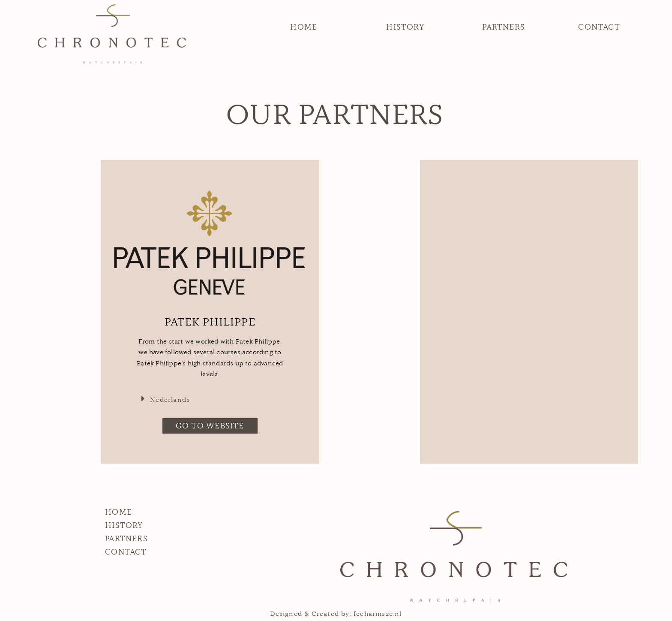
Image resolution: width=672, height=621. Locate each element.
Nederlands (170, 399)
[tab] (210, 399)
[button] (304, 27)
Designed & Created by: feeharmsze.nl (336, 613)
